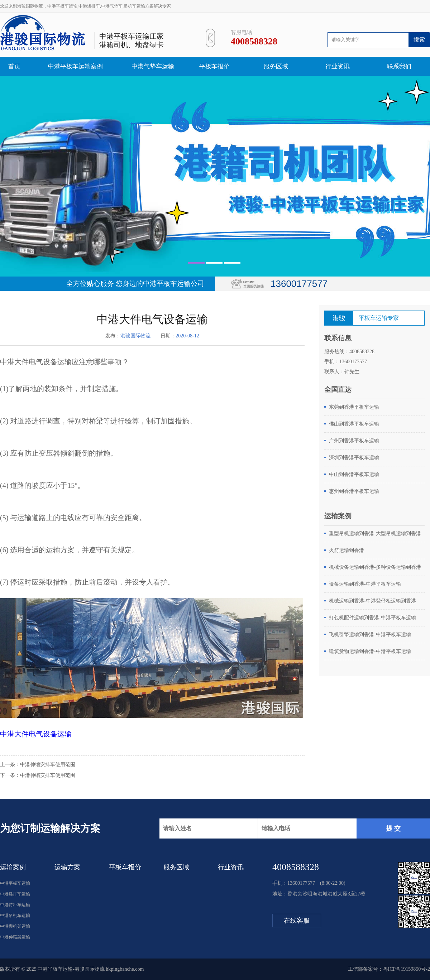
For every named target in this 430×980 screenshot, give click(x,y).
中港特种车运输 (15, 905)
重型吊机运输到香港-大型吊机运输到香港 (375, 534)
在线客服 (297, 921)
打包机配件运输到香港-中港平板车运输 (372, 618)
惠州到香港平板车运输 (354, 491)
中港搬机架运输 (15, 926)
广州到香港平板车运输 (354, 441)
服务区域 (276, 66)
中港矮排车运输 (15, 894)
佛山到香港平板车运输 (354, 424)
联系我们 (399, 66)
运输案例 (13, 867)
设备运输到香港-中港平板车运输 (365, 584)
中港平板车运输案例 (75, 66)
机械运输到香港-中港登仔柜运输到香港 (372, 601)
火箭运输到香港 (347, 550)
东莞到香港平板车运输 (354, 407)
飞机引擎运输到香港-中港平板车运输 (370, 635)
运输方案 (67, 867)
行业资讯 (338, 66)
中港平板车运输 (15, 883)
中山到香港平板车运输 (354, 474)
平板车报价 (214, 66)
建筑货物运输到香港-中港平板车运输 (370, 651)
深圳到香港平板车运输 (354, 458)
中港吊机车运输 (15, 916)
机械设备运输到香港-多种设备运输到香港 (375, 567)
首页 (14, 66)
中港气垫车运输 (153, 66)
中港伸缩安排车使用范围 (48, 765)
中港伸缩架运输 (15, 937)
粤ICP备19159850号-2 (407, 969)
